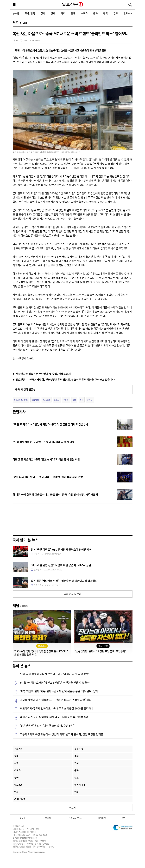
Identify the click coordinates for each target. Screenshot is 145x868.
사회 (63, 13)
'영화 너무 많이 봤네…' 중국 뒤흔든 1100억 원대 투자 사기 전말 (48, 477)
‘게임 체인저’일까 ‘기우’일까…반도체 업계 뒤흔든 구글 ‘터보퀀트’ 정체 (59, 691)
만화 (76, 792)
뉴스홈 (16, 13)
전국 (106, 13)
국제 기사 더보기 (73, 594)
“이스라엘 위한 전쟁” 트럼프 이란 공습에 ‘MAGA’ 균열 (61, 565)
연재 (16, 792)
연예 (73, 13)
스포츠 (84, 13)
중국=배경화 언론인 (25, 389)
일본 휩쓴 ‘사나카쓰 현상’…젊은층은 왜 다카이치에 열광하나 (64, 581)
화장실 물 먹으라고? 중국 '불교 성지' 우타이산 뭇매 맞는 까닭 (46, 459)
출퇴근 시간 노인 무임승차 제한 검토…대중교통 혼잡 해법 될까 (54, 717)
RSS (123, 818)
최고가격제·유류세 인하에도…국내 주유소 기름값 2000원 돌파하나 (57, 708)
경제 (53, 13)
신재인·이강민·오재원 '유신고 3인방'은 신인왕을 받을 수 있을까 (55, 682)
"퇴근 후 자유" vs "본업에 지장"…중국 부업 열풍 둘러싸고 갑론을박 (50, 424)
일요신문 (73, 5)
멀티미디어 (80, 785)
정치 (43, 13)
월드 (116, 13)
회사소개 (24, 818)
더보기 (72, 808)
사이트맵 (102, 818)
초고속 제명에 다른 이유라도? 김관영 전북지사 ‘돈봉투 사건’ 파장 (56, 700)
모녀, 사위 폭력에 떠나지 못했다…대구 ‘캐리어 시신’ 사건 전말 (54, 674)
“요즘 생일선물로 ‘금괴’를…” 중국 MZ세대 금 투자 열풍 (44, 442)
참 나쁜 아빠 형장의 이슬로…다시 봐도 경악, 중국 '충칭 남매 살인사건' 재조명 (55, 494)
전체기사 (19, 749)
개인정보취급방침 (74, 818)
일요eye (128, 13)
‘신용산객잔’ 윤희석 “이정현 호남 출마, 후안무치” (47, 726)
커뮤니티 (47, 818)
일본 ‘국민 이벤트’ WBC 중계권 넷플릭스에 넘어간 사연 (61, 549)
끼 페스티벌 (20, 799)
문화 (95, 13)
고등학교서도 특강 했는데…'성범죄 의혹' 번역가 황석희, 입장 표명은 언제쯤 (62, 734)
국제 (25, 23)
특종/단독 (30, 13)
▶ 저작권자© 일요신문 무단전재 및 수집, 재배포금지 (42, 374)
